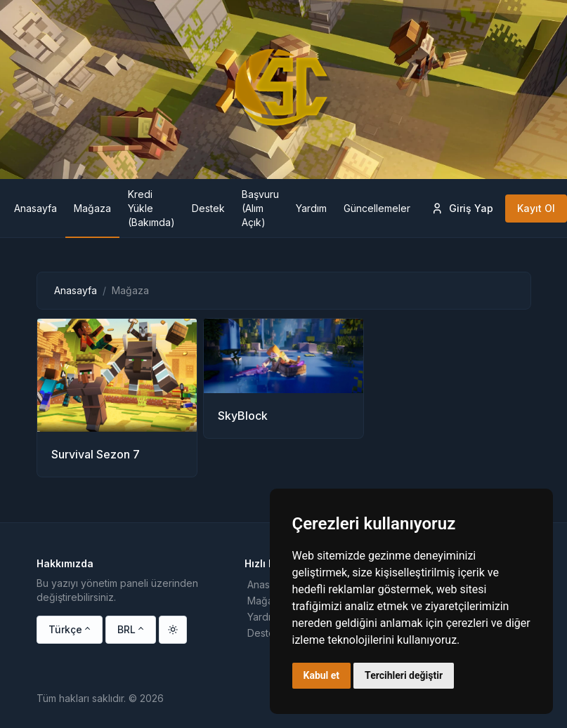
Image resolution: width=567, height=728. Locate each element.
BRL (126, 629)
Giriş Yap (462, 209)
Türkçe (65, 629)
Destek (264, 633)
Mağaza (266, 601)
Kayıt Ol (536, 208)
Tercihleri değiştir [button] (404, 675)
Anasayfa (76, 290)
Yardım (263, 617)
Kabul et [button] (322, 675)
